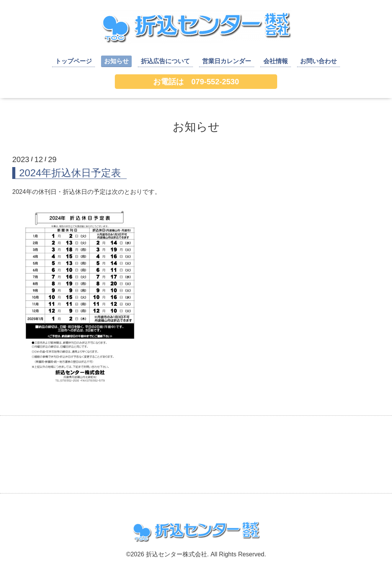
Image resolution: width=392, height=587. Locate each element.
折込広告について (165, 61)
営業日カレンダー (227, 61)
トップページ (73, 61)
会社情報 (276, 61)
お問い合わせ (318, 61)
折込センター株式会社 (176, 554)
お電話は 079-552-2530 (196, 82)
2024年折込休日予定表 (70, 173)
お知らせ (116, 61)
